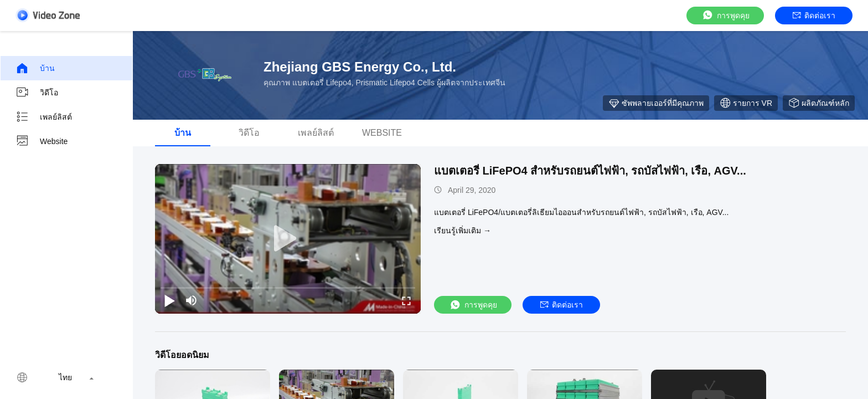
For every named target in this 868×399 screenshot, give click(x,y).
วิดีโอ (37, 93)
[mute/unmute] (192, 300)
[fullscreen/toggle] (406, 300)
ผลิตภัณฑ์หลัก (819, 103)
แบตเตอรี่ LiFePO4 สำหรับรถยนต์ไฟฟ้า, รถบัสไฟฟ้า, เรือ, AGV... (590, 171)
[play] (288, 239)
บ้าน (35, 68)
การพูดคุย (725, 15)
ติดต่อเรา (814, 16)
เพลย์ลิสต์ (44, 117)
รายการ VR (746, 103)
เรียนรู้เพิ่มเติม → (463, 231)
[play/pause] (169, 300)
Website (42, 141)
